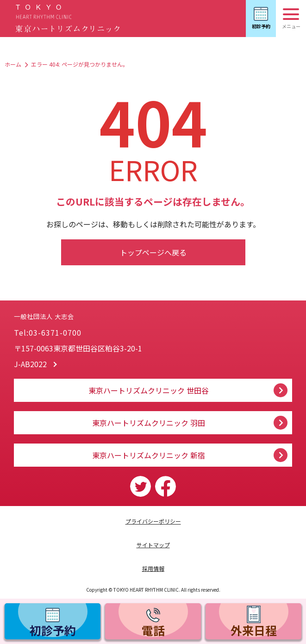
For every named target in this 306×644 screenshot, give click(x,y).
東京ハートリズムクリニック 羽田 (149, 423)
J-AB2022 (30, 364)
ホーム (13, 64)
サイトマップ (153, 545)
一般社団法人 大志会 (102, 307)
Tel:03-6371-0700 (48, 332)
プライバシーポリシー (153, 521)
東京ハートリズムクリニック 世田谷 (149, 390)
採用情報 (153, 568)
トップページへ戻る (153, 252)
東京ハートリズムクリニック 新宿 (149, 455)
